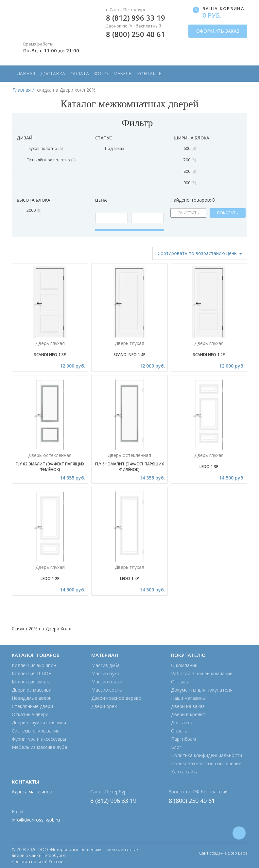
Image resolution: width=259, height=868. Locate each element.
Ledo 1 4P (129, 579)
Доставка (53, 73)
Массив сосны (107, 690)
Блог (176, 747)
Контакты (150, 73)
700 (190, 160)
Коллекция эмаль (31, 682)
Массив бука (105, 673)
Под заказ (114, 148)
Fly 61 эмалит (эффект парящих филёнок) (129, 467)
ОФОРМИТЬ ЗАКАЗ (218, 31)
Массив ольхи (107, 682)
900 (190, 183)
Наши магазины (188, 698)
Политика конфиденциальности (207, 755)
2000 (34, 210)
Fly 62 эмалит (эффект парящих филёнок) (50, 467)
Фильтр (129, 123)
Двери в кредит (188, 714)
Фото (101, 73)
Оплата (80, 73)
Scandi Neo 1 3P (50, 355)
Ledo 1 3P (209, 467)
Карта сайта (185, 772)
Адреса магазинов (32, 792)
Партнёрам (183, 739)
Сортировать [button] (200, 253)
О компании (184, 665)
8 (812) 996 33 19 (136, 18)
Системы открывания (36, 731)
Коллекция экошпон (34, 665)
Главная (25, 73)
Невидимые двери (32, 698)
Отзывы (180, 682)
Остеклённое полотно (51, 160)
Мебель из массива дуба (39, 747)
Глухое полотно (45, 148)
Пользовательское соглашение (206, 763)
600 (190, 148)
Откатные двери (30, 714)
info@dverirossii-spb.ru (36, 820)
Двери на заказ (188, 706)
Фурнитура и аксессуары (39, 739)
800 (190, 171)
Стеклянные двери (32, 706)
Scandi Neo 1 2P (209, 355)
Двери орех (104, 706)
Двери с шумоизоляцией (39, 723)
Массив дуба (105, 665)
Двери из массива (32, 690)
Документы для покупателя (202, 690)
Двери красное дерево (116, 698)
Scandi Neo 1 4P (129, 355)
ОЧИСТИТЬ (188, 213)
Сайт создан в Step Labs (223, 853)
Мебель (122, 73)
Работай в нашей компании (202, 673)
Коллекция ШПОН (32, 673)
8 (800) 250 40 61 (136, 34)
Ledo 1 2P (50, 579)
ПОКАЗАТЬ (228, 213)
